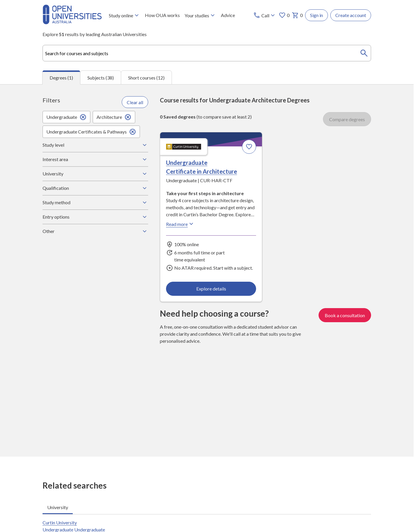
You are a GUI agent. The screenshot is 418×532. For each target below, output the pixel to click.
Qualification (95, 188)
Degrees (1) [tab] (61, 78)
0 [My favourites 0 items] (284, 15)
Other (95, 231)
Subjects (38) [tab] (101, 77)
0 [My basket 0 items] (297, 15)
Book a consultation (345, 315)
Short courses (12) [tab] (146, 77)
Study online (125, 15)
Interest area (95, 159)
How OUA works (162, 15)
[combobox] (207, 53)
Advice (228, 15)
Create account (351, 15)
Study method (95, 202)
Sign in (317, 15)
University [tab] (58, 507)
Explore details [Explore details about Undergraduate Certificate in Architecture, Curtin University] (211, 288)
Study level (95, 145)
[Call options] (265, 15)
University (95, 174)
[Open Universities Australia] (72, 22)
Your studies (200, 15)
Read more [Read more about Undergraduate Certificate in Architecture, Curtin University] (180, 224)
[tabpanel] (207, 270)
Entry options (95, 217)
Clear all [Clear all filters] (135, 102)
